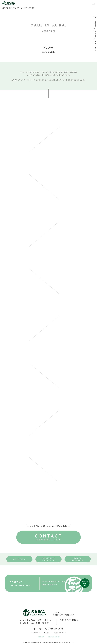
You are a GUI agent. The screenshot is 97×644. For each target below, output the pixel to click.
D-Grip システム (69, 642)
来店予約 (37, 632)
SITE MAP (40, 637)
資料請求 (47, 632)
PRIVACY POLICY (54, 637)
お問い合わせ (59, 632)
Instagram (95, 22)
